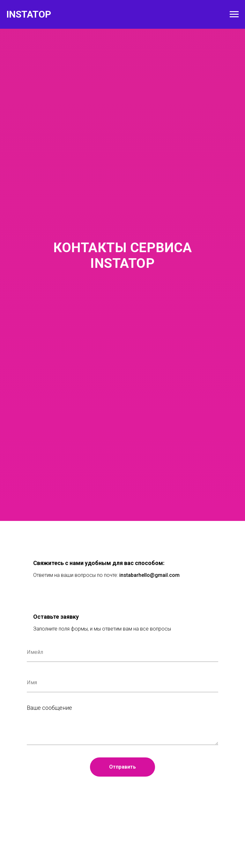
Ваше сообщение (49, 708)
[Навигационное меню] (234, 14)
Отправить (122, 767)
